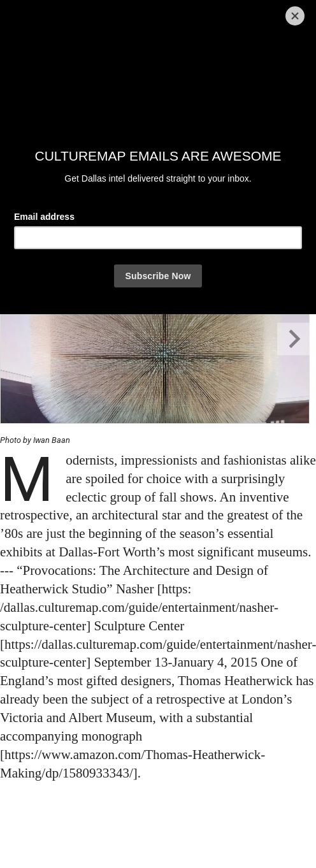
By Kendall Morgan (39, 212)
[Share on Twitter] (59, 236)
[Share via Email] (91, 236)
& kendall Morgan (103, 212)
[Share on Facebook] (24, 236)
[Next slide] (293, 339)
